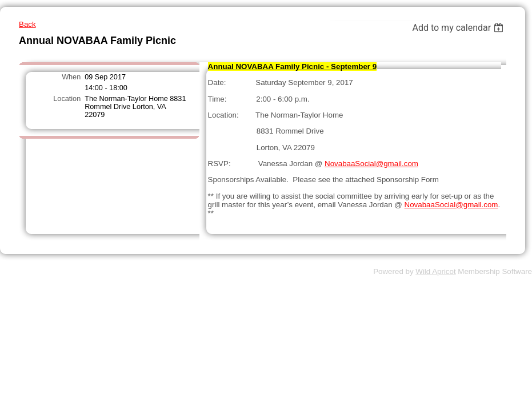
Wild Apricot (435, 271)
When (71, 77)
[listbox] (459, 28)
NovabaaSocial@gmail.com (371, 164)
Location (67, 99)
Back (27, 24)
